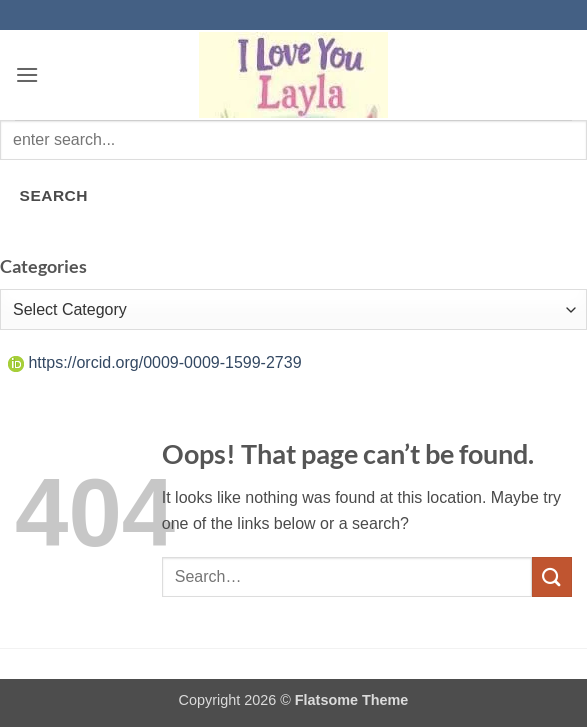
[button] (27, 74)
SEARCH (54, 195)
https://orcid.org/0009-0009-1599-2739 (155, 362)
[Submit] (552, 576)
